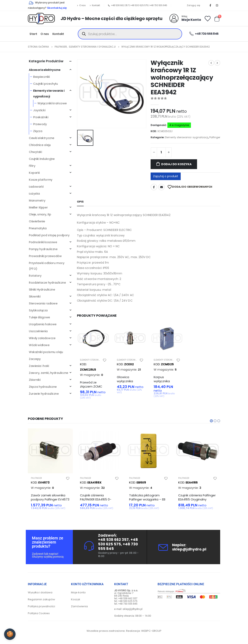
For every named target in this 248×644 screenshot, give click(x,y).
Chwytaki (35, 152)
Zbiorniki (35, 380)
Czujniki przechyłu (45, 84)
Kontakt (95, 5)
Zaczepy (35, 359)
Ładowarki (36, 187)
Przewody (40, 124)
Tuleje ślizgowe (39, 317)
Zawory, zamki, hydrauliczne (48, 373)
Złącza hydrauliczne (43, 387)
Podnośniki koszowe (43, 242)
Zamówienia (79, 606)
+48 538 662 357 (120, 5)
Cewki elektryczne (42, 138)
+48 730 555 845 (158, 5)
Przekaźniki (41, 117)
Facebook (154, 187)
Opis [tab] (80, 202)
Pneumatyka (38, 228)
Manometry (37, 201)
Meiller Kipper (38, 207)
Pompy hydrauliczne (43, 249)
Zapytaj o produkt (166, 176)
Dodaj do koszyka (176, 164)
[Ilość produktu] (161, 152)
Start (33, 34)
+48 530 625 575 (139, 5)
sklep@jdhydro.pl (189, 549)
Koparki (34, 173)
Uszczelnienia (38, 331)
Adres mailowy (161, 187)
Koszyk (76, 599)
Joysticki (39, 110)
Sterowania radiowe (43, 303)
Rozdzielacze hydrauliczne (47, 283)
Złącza (38, 131)
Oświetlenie (37, 221)
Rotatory (35, 276)
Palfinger (215, 137)
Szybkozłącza (38, 310)
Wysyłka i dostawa (40, 592)
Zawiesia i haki (39, 366)
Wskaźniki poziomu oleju (46, 352)
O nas (81, 5)
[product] (93, 339)
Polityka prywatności (41, 606)
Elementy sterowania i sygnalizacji (187, 137)
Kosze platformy (41, 180)
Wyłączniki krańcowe (52, 103)
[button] (211, 421)
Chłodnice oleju (40, 145)
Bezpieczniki (41, 77)
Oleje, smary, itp (40, 214)
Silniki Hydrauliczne (42, 290)
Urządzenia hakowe (43, 324)
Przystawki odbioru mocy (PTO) (47, 266)
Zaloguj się (194, 5)
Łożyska (34, 194)
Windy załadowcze (42, 338)
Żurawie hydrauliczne (44, 394)
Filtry (32, 166)
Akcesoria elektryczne (45, 70)
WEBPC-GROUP (151, 631)
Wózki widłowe (39, 345)
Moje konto (78, 592)
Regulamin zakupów (41, 599)
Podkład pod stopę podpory (49, 235)
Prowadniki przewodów (45, 256)
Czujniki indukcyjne (42, 159)
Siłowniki (35, 296)
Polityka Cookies (39, 613)
